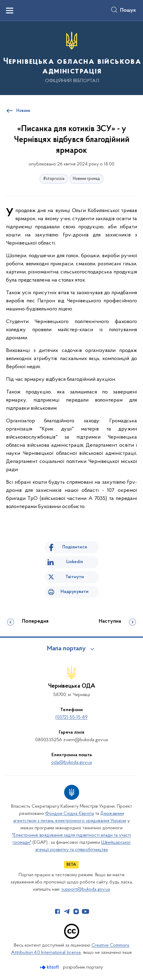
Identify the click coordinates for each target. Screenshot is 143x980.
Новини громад (86, 179)
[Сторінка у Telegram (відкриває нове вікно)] (67, 911)
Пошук (128, 11)
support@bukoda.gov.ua (86, 889)
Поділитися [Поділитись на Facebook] (75, 547)
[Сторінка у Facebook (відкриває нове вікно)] (58, 911)
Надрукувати (75, 592)
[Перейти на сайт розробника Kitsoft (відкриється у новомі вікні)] (50, 967)
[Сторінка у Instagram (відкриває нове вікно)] (76, 911)
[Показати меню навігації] (10, 11)
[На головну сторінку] (71, 58)
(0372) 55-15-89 (71, 717)
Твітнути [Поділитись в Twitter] (75, 577)
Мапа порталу (66, 649)
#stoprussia (54, 179)
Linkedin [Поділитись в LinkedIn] (75, 562)
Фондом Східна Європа (70, 814)
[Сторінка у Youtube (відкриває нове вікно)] (85, 911)
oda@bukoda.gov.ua (71, 763)
